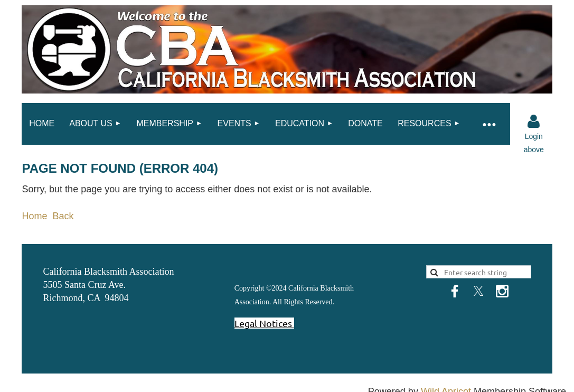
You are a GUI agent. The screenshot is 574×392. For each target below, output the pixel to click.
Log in (534, 122)
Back (63, 216)
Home (34, 216)
